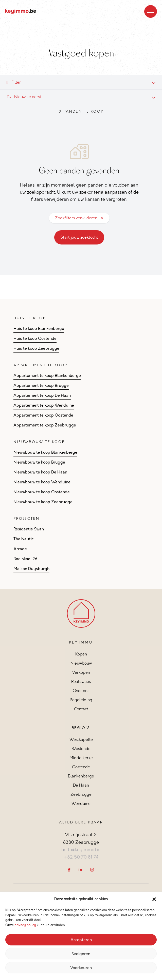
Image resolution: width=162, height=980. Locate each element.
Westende (81, 749)
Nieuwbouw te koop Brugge (39, 462)
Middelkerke (81, 758)
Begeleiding (81, 700)
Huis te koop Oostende (35, 339)
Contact (81, 709)
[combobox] (81, 97)
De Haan (81, 785)
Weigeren (81, 954)
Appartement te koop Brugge (41, 386)
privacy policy (25, 925)
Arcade (20, 549)
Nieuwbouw (81, 663)
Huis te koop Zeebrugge (36, 348)
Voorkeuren (81, 968)
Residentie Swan (29, 529)
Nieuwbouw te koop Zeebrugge (43, 502)
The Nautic (23, 539)
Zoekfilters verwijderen (79, 218)
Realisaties (81, 682)
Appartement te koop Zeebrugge (45, 425)
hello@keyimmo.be (81, 850)
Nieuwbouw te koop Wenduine (42, 482)
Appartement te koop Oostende (43, 415)
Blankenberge (81, 776)
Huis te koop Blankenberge (39, 329)
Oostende (81, 767)
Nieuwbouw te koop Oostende (42, 492)
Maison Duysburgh (31, 569)
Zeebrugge (81, 794)
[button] (154, 899)
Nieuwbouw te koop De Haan (40, 472)
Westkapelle (81, 739)
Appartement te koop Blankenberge (47, 376)
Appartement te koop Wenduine (44, 405)
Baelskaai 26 (25, 559)
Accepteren (81, 940)
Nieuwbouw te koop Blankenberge (45, 452)
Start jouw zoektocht (79, 237)
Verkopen (81, 672)
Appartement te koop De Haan (42, 395)
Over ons (81, 691)
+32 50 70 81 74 (81, 857)
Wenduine (81, 803)
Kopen (81, 654)
